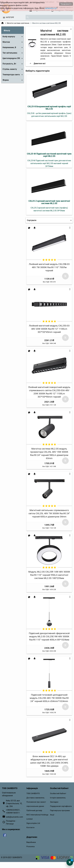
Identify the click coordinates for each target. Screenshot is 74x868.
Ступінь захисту (10, 69)
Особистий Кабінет (58, 793)
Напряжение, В (9, 47)
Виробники (31, 842)
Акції (52, 815)
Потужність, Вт (9, 64)
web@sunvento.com (14, 817)
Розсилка (31, 847)
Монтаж (6, 42)
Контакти (30, 827)
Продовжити (66, 4)
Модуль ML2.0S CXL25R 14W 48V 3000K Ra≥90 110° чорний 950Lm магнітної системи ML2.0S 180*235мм (49, 575)
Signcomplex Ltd (33, 823)
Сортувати (32, 220)
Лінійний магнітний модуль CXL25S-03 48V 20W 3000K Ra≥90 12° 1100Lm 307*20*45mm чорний (49, 329)
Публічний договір (34, 810)
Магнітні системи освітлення (18, 23)
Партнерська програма (60, 810)
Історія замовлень (58, 798)
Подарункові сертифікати (61, 806)
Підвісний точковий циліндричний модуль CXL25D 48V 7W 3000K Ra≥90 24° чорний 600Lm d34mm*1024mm (49, 698)
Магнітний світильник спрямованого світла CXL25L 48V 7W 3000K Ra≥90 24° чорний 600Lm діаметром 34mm (49, 513)
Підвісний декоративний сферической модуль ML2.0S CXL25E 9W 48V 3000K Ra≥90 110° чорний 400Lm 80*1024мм (49, 636)
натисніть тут (51, 8)
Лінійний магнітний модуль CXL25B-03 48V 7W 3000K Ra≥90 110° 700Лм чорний (49, 267)
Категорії (10, 17)
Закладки (54, 802)
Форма (6, 80)
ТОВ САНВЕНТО (33, 793)
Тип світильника (10, 53)
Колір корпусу (9, 37)
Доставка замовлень (35, 798)
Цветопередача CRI (11, 58)
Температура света (11, 75)
